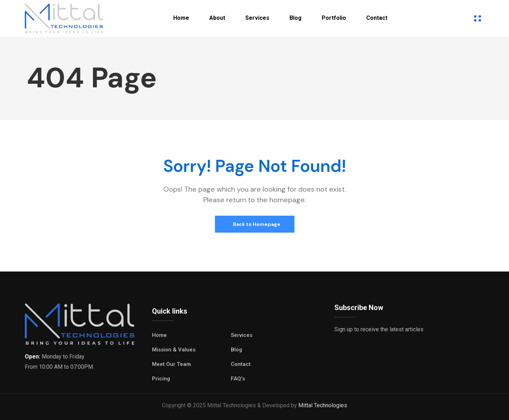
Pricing (161, 379)
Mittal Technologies (323, 405)
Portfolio (334, 18)
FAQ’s (238, 379)
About (217, 18)
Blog (296, 18)
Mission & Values (174, 350)
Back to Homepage (256, 224)
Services (257, 18)
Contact (377, 18)
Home (181, 18)
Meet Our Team (171, 364)
